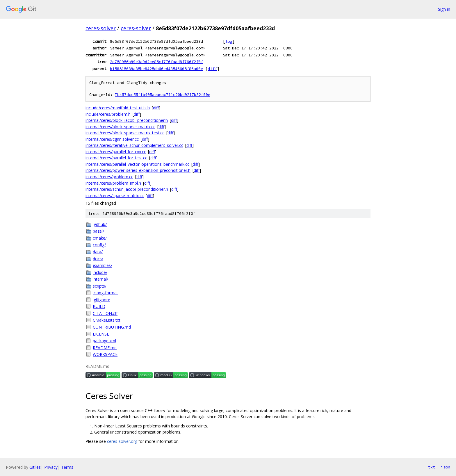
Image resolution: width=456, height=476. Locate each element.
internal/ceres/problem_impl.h (113, 183)
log (229, 41)
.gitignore (101, 300)
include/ (100, 272)
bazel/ (98, 231)
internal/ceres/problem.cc (109, 177)
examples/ (103, 265)
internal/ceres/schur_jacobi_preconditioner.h (127, 189)
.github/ (100, 224)
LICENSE (101, 334)
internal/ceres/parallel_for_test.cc (116, 158)
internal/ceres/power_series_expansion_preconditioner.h (138, 170)
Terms (67, 467)
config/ (99, 245)
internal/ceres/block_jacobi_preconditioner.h (127, 120)
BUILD (99, 306)
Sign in (444, 9)
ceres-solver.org (122, 441)
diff (212, 69)
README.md (105, 348)
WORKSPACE (105, 354)
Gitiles (35, 467)
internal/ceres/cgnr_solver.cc (112, 139)
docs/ (98, 259)
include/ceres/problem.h (108, 114)
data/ (98, 252)
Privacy (51, 467)
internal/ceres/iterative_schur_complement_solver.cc (134, 145)
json (446, 467)
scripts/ (100, 286)
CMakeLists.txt (107, 320)
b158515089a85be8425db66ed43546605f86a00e (156, 69)
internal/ (100, 279)
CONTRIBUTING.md (112, 327)
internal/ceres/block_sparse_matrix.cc (120, 127)
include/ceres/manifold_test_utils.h (118, 108)
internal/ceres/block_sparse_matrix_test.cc (125, 133)
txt (432, 467)
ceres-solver (101, 28)
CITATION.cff (105, 313)
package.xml (104, 341)
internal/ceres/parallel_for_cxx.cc (116, 152)
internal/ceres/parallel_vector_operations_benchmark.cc (137, 164)
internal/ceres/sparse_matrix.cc (115, 196)
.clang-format (105, 293)
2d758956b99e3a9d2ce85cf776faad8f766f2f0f (156, 62)
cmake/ (100, 238)
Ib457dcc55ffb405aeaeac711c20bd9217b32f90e (163, 95)
